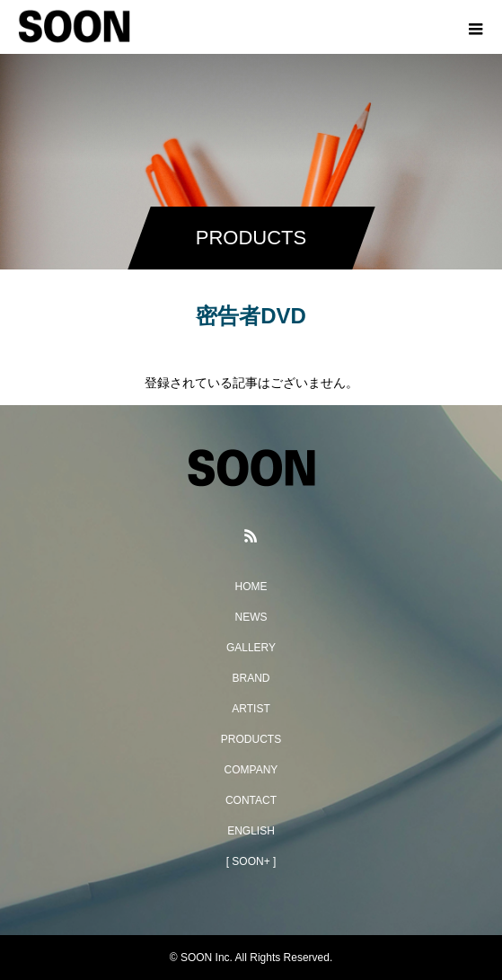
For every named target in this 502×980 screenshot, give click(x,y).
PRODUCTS (251, 739)
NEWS (251, 617)
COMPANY (251, 770)
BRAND (251, 678)
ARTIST (251, 709)
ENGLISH (251, 831)
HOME (251, 587)
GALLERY (251, 648)
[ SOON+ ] (251, 861)
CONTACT (251, 800)
